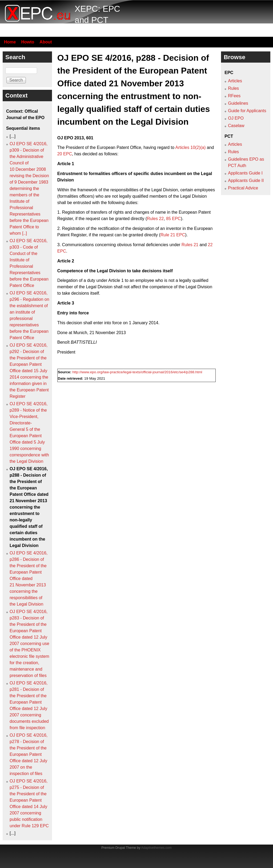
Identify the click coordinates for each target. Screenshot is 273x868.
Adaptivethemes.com (156, 848)
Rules (233, 88)
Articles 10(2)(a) (190, 147)
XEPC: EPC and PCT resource (97, 20)
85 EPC (173, 219)
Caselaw (236, 126)
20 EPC (65, 154)
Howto (28, 42)
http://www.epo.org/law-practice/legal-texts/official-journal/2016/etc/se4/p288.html (137, 372)
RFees (234, 96)
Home (10, 42)
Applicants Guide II (246, 181)
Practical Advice (243, 188)
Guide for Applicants (247, 111)
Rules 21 (190, 245)
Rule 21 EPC (173, 235)
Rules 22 (155, 219)
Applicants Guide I (245, 173)
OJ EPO (236, 118)
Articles (235, 81)
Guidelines (238, 103)
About (46, 42)
